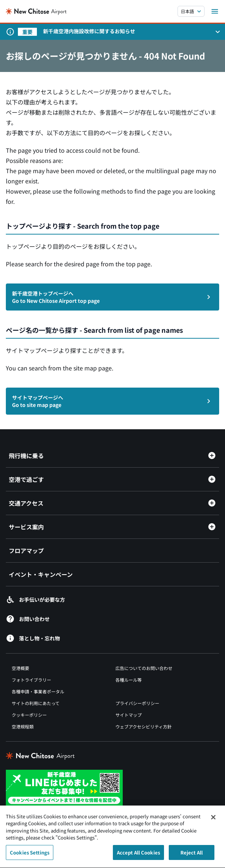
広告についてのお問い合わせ (144, 668)
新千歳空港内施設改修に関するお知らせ (89, 31)
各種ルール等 (129, 680)
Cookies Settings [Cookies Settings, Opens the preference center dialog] (30, 856)
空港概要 (20, 668)
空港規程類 (23, 726)
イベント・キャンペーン (41, 574)
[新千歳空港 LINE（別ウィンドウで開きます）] (64, 787)
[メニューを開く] (215, 11)
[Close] (213, 821)
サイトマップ (129, 715)
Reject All (192, 856)
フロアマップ (26, 551)
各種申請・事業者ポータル (38, 691)
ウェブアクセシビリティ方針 (144, 726)
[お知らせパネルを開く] (218, 32)
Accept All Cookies (138, 856)
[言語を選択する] (191, 11)
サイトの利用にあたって (36, 703)
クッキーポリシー (29, 715)
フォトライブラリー (31, 680)
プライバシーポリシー (137, 703)
